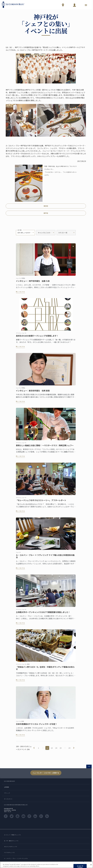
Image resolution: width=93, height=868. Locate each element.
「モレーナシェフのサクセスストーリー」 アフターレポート (41, 502)
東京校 (46, 206)
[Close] (91, 865)
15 (61, 748)
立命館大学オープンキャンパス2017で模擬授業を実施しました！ (43, 614)
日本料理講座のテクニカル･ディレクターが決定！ (37, 726)
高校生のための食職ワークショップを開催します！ (37, 337)
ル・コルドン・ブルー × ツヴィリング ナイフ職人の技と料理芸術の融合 (45, 558)
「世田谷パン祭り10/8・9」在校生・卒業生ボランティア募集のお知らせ (45, 670)
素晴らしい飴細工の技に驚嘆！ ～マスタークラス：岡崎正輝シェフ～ (45, 447)
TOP (89, 766)
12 (47, 748)
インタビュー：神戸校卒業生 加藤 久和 (33, 283)
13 (52, 748)
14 (56, 748)
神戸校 (46, 213)
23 (69, 748)
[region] (46, 865)
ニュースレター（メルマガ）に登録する (46, 773)
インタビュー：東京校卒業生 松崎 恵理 (33, 392)
